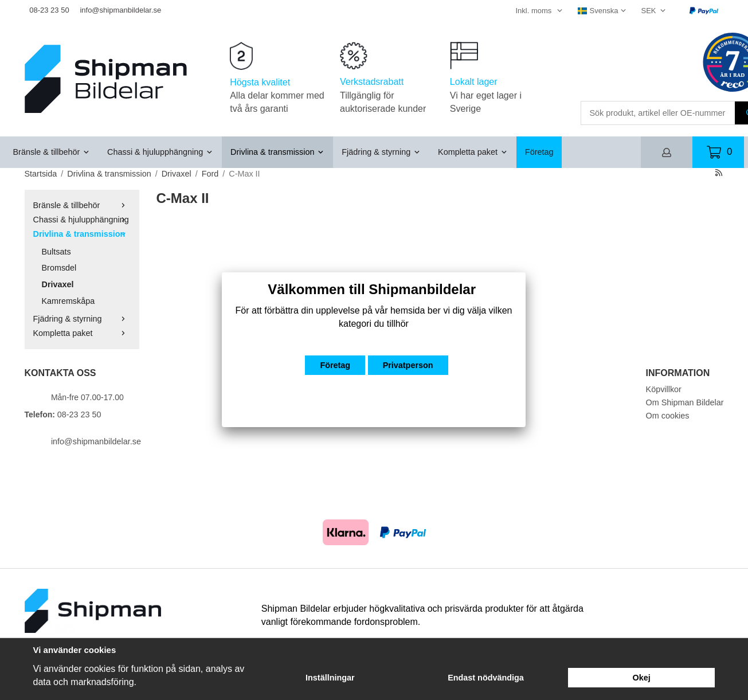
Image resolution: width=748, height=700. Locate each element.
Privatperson (408, 365)
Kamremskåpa (68, 301)
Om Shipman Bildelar (685, 402)
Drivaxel (58, 284)
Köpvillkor (664, 389)
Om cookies (668, 416)
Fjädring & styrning (381, 152)
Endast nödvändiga (486, 678)
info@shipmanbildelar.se (120, 10)
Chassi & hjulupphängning (160, 152)
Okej (642, 678)
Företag (539, 152)
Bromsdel (59, 268)
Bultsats (56, 252)
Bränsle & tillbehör (52, 152)
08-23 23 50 (49, 10)
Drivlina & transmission (277, 152)
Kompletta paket (473, 152)
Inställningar (330, 678)
